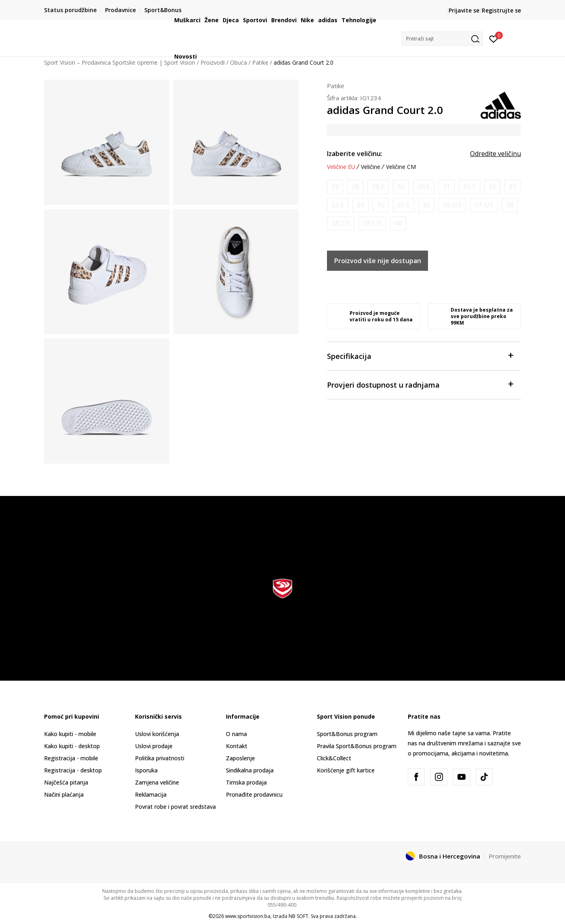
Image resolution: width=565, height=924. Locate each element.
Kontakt (237, 746)
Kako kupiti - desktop (72, 746)
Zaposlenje (240, 758)
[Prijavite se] (494, 38)
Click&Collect (334, 758)
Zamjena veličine (157, 782)
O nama (236, 734)
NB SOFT (298, 916)
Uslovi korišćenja (157, 734)
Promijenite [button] (505, 856)
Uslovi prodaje (154, 746)
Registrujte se (501, 10)
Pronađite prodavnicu (254, 794)
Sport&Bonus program (347, 734)
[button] (442, 39)
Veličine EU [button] (341, 167)
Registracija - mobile (71, 758)
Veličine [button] (371, 167)
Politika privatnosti (160, 758)
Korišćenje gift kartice (346, 770)
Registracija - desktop (73, 770)
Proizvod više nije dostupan (378, 261)
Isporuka (146, 770)
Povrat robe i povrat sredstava (175, 807)
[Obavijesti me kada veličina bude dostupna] (335, 187)
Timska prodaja (246, 782)
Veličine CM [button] (401, 167)
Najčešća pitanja (66, 782)
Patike (336, 86)
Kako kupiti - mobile (70, 734)
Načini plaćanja (64, 794)
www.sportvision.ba (248, 916)
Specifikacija (420, 355)
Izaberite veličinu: (355, 154)
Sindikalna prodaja (250, 770)
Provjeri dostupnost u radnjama (420, 384)
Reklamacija (151, 794)
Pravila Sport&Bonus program (357, 746)
